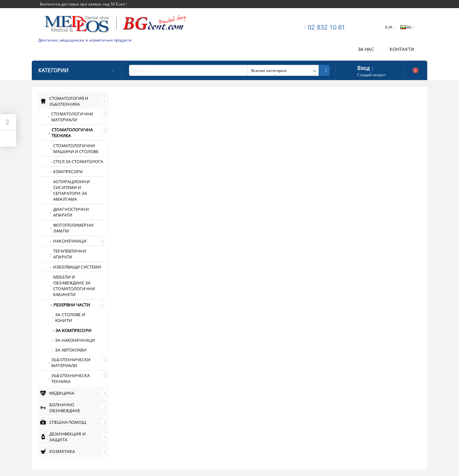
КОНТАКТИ (402, 49)
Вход (363, 67)
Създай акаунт (372, 75)
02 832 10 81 (326, 27)
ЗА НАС (366, 49)
